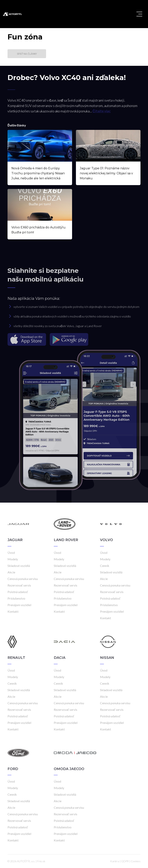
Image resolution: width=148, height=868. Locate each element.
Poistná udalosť (18, 592)
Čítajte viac (102, 111)
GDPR (125, 861)
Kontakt (13, 611)
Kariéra (115, 861)
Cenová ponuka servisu (23, 579)
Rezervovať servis (19, 585)
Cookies (136, 861)
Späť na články (27, 54)
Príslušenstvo (16, 598)
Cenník (105, 566)
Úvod (11, 553)
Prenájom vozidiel (19, 605)
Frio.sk (41, 861)
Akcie (11, 572)
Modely (13, 559)
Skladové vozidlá (19, 566)
